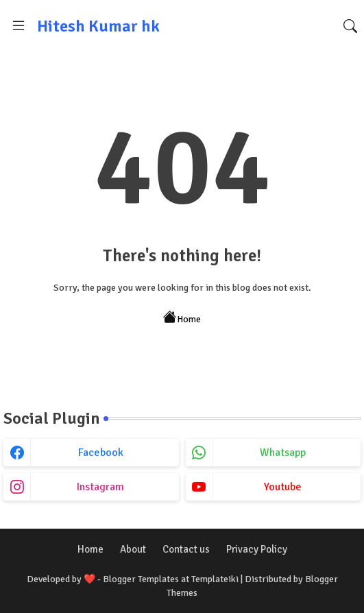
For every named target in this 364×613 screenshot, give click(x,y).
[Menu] (19, 26)
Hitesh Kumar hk (98, 26)
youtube (283, 487)
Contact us (186, 549)
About (133, 549)
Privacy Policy (257, 549)
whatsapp (283, 453)
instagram (100, 487)
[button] (350, 26)
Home (182, 318)
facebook (101, 453)
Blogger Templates (141, 579)
